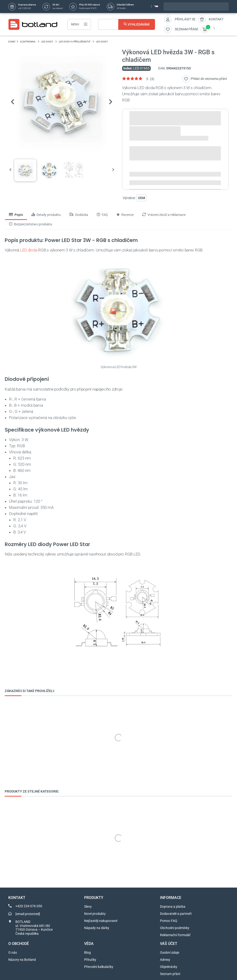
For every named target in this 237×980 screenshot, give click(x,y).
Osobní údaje (170, 953)
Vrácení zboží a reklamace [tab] (164, 215)
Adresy (165, 960)
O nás (13, 953)
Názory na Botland (22, 960)
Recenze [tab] (125, 215)
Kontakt (216, 19)
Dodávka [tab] (79, 215)
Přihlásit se (185, 19)
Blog (87, 953)
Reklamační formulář (175, 935)
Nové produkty (95, 914)
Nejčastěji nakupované (101, 921)
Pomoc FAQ (169, 921)
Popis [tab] (16, 215)
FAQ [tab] (102, 215)
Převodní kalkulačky (99, 967)
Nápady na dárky (97, 928)
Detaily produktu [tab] (46, 215)
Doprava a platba (173, 907)
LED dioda (29, 250)
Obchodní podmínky (175, 928)
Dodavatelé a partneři (176, 914)
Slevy (88, 907)
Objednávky (169, 967)
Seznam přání (170, 974)
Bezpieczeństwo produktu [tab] (31, 224)
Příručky (90, 960)
